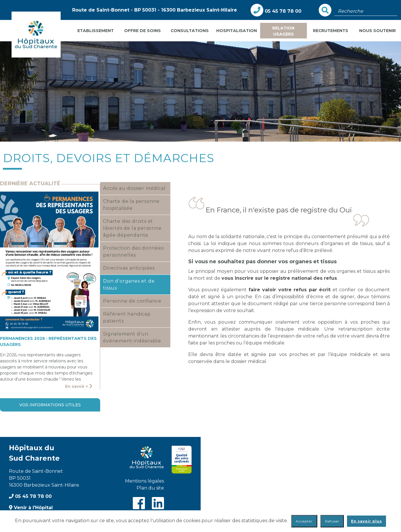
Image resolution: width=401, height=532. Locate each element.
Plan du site (150, 488)
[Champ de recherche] (366, 11)
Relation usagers (283, 31)
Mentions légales (144, 481)
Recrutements (331, 31)
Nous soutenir (377, 31)
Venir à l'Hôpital (31, 508)
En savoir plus (367, 521)
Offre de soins (142, 31)
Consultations (190, 31)
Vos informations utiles (50, 405)
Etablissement (96, 31)
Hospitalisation (237, 31)
